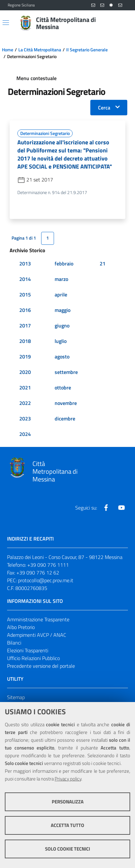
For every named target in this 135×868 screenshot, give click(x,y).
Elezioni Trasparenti (28, 650)
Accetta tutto (67, 825)
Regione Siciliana (21, 5)
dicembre (65, 418)
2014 (25, 279)
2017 (25, 325)
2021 (25, 387)
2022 (25, 403)
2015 (25, 294)
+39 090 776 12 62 (38, 573)
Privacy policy (68, 779)
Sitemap (16, 697)
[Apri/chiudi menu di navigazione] (6, 23)
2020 (25, 372)
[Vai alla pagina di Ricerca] (123, 23)
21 (103, 263)
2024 (25, 434)
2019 (25, 356)
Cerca (104, 108)
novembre (66, 403)
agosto (62, 356)
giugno (62, 325)
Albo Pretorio (21, 627)
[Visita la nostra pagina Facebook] (106, 508)
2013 (25, 263)
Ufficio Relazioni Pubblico (33, 658)
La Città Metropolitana (40, 50)
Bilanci (14, 643)
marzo (61, 279)
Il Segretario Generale (87, 50)
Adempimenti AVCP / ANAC (37, 635)
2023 (25, 418)
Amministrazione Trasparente (38, 619)
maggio (63, 310)
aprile (61, 294)
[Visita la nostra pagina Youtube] (122, 508)
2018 (25, 341)
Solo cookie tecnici (67, 849)
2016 (25, 310)
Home (8, 50)
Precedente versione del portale (41, 666)
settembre (66, 372)
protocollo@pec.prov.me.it (46, 580)
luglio (61, 341)
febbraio (64, 263)
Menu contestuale (36, 78)
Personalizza (68, 802)
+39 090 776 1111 (48, 565)
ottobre (63, 387)
